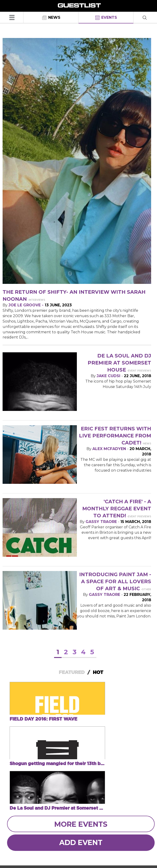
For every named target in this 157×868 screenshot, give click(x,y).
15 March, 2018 (136, 522)
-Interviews (36, 300)
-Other (146, 589)
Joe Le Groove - (27, 305)
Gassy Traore (102, 522)
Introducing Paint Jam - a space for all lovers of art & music (115, 581)
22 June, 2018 (137, 376)
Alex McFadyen (110, 449)
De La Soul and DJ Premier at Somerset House (119, 363)
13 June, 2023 (58, 305)
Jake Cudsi (109, 376)
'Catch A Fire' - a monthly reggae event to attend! (117, 509)
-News (147, 444)
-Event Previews (139, 371)
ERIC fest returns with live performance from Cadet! (115, 436)
